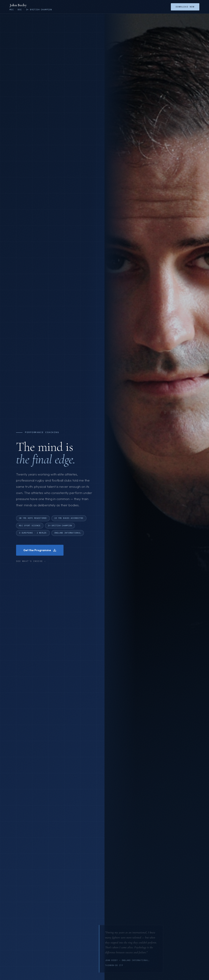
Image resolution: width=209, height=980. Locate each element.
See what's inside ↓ (31, 562)
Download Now (185, 7)
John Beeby (18, 5)
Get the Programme (40, 551)
